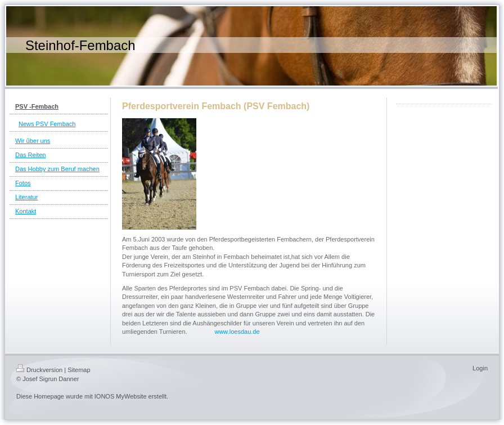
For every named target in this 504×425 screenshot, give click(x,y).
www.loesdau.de (237, 332)
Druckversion (39, 370)
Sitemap (79, 370)
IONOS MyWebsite (121, 396)
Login (480, 368)
